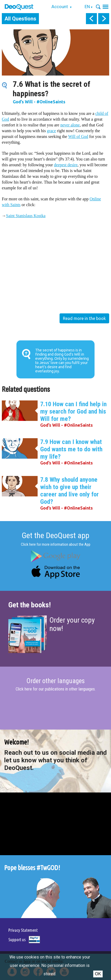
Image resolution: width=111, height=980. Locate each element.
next (104, 19)
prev (91, 19)
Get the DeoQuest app (55, 535)
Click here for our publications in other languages (55, 689)
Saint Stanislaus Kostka (26, 216)
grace (51, 131)
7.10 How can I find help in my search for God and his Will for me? (73, 411)
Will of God (78, 136)
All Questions (20, 19)
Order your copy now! (72, 624)
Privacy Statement (23, 930)
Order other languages (55, 681)
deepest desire (66, 165)
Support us (17, 939)
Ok (98, 974)
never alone (70, 125)
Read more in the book (84, 318)
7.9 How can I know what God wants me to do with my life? (71, 449)
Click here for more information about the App (56, 544)
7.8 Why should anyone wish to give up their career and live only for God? (69, 491)
